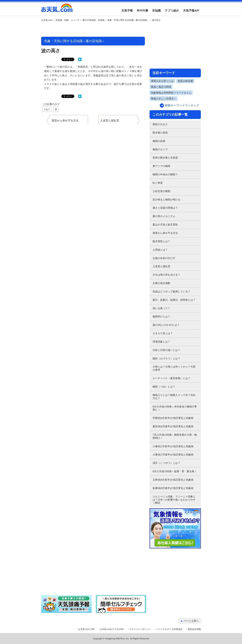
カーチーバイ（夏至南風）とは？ (172, 378)
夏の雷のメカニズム (164, 216)
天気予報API (191, 11)
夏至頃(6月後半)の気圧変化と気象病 (173, 426)
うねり (47, 109)
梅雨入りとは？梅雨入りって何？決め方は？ (174, 397)
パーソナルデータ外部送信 (169, 629)
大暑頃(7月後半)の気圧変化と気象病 (173, 455)
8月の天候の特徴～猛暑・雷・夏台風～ (175, 471)
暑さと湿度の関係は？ (165, 208)
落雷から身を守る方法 (165, 233)
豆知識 (156, 11)
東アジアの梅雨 (161, 166)
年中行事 (143, 11)
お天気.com (57, 10)
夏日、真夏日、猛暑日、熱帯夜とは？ (174, 300)
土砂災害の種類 (161, 191)
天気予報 (127, 11)
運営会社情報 (194, 629)
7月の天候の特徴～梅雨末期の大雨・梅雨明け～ (175, 436)
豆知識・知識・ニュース (67, 20)
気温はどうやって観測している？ (172, 291)
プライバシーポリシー (140, 629)
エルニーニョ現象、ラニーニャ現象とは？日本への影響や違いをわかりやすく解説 (174, 500)
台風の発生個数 (161, 283)
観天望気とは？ (161, 241)
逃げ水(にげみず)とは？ (166, 325)
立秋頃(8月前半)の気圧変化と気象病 (173, 480)
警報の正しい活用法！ (164, 99)
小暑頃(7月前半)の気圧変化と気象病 (173, 446)
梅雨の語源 (159, 141)
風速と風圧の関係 (161, 87)
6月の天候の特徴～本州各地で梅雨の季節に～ (175, 408)
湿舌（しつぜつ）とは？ (166, 463)
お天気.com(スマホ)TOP (112, 629)
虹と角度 (158, 183)
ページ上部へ (191, 621)
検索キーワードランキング (182, 105)
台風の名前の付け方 (164, 258)
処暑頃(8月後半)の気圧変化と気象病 (173, 488)
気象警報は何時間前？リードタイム (171, 93)
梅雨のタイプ (160, 149)
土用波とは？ (160, 250)
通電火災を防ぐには (162, 81)
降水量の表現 (160, 133)
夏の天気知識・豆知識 (93, 20)
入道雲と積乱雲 (161, 266)
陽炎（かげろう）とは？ (166, 358)
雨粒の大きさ (160, 124)
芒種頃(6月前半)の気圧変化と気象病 (173, 418)
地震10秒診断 (185, 81)
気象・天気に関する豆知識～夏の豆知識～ (128, 20)
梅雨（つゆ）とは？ (164, 387)
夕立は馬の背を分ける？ (166, 275)
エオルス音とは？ (163, 333)
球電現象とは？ (161, 342)
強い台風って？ (161, 308)
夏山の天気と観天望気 (165, 225)
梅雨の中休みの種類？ (165, 174)
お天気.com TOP (86, 629)
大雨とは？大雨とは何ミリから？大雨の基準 (174, 368)
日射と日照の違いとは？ (166, 350)
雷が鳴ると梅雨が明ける (166, 200)
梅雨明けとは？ (161, 316)
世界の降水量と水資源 (165, 158)
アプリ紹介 (172, 11)
